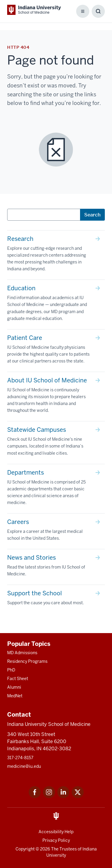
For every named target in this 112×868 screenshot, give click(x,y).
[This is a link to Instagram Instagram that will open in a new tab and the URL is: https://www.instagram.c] (49, 796)
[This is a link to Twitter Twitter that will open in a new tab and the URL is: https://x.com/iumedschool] (78, 796)
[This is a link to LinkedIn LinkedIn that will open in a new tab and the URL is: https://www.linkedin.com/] (63, 796)
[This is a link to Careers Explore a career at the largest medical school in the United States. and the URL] (56, 531)
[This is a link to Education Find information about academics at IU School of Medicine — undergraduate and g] (56, 304)
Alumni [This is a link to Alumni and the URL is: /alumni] (14, 687)
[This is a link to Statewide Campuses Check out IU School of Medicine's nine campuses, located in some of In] (56, 442)
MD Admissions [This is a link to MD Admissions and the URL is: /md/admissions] (22, 653)
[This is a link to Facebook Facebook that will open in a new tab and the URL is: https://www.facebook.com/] (35, 796)
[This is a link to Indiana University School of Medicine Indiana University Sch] (34, 10)
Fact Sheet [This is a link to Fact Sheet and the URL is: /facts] (18, 679)
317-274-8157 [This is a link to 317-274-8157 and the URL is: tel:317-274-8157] (20, 758)
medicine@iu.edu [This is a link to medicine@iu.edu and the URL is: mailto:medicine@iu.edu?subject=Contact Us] (24, 766)
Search (92, 215)
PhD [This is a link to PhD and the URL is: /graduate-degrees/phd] (11, 670)
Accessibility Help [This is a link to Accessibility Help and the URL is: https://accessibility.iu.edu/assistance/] (56, 832)
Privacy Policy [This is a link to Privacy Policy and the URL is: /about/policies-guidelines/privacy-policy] (56, 840)
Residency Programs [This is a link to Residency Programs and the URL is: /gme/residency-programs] (27, 661)
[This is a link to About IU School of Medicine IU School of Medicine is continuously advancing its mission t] (56, 397)
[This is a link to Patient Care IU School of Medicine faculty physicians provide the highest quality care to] (56, 351)
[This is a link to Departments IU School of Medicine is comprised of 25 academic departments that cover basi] (56, 489)
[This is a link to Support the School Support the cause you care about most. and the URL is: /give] (56, 599)
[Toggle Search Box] (98, 11)
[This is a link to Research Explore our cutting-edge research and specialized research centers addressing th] (56, 255)
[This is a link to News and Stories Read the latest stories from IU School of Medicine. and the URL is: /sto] (56, 567)
